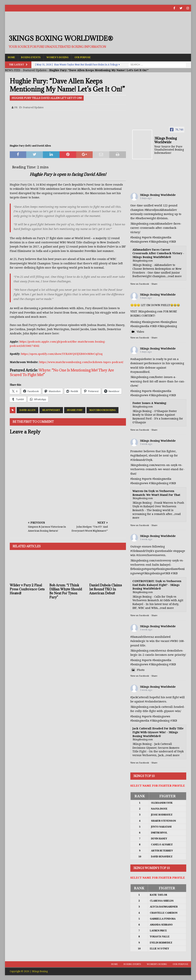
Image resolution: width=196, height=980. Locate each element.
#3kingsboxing (159, 242)
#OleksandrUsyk (141, 460)
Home (11, 57)
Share (154, 284)
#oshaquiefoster (141, 359)
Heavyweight (51, 410)
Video (137, 332)
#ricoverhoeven (147, 555)
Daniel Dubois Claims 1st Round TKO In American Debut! (106, 589)
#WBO (174, 641)
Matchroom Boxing (102, 410)
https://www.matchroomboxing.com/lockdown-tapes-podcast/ (81, 362)
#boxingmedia (162, 237)
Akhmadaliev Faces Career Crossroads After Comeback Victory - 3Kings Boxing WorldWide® (158, 253)
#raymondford (140, 372)
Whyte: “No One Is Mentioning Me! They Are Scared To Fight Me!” (62, 372)
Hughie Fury (75, 410)
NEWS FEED (13, 70)
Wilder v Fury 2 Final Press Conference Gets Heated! (27, 589)
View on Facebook (140, 284)
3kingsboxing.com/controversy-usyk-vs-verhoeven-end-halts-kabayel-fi (157, 565)
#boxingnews (139, 242)
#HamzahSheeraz (142, 637)
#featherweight (146, 218)
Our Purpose (83, 57)
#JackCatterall (140, 697)
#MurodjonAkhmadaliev (161, 210)
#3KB (173, 242)
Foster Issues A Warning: (150, 403)
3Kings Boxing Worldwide (158, 195)
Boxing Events (31, 57)
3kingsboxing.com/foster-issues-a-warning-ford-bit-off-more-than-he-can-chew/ (158, 381)
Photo (137, 670)
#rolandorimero (156, 701)
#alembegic (138, 641)
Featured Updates (35, 70)
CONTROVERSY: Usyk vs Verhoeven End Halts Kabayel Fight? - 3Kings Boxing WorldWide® (157, 585)
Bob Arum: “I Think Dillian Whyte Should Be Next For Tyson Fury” (66, 591)
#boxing (136, 237)
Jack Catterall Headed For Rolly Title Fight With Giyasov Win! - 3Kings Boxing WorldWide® (158, 732)
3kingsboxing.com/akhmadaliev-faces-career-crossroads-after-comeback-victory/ (156, 228)
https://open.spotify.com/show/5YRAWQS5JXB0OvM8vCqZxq (62, 354)
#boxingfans (169, 322)
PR (16, 107)
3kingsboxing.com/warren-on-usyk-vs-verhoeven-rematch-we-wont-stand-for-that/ (157, 469)
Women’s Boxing (58, 57)
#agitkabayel (139, 455)
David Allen (27, 410)
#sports (147, 237)
